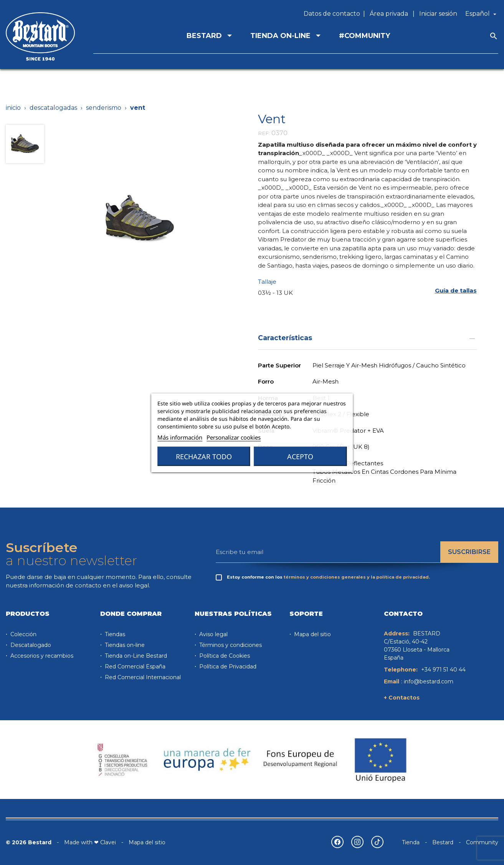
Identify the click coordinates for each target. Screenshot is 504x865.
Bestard (443, 842)
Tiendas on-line (124, 645)
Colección (23, 634)
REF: (264, 133)
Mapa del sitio (312, 634)
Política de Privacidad (227, 667)
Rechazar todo (204, 456)
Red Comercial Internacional (142, 677)
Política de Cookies (224, 656)
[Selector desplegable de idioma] (482, 14)
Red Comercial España (134, 667)
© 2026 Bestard (29, 842)
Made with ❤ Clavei (90, 842)
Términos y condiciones (230, 645)
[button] (456, 290)
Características (367, 338)
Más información (180, 437)
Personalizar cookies (234, 437)
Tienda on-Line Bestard (135, 656)
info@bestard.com (429, 681)
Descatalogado (30, 645)
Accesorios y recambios (41, 656)
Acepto (300, 456)
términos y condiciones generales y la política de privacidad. (357, 577)
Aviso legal (213, 634)
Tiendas (114, 634)
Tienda (411, 842)
